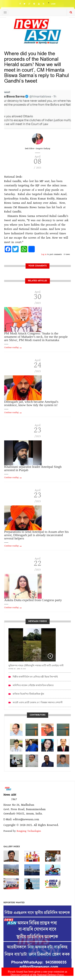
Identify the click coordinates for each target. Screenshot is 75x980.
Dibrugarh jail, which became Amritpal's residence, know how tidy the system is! (31, 403)
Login (53, 4)
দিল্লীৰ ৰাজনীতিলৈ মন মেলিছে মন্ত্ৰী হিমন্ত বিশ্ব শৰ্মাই (35, 677)
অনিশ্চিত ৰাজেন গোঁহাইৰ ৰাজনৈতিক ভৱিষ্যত (33, 685)
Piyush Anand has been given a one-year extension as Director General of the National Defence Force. (37, 973)
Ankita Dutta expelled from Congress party (33, 600)
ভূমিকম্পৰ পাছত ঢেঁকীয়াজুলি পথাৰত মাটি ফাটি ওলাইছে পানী (36, 666)
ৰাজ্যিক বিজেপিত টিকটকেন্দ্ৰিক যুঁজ (28, 694)
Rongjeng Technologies (29, 831)
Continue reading (11, 347)
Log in (44, 254)
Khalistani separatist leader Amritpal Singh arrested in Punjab (33, 468)
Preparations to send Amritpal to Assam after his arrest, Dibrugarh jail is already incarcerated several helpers (36, 535)
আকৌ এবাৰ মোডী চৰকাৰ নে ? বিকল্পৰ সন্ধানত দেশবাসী (38, 702)
